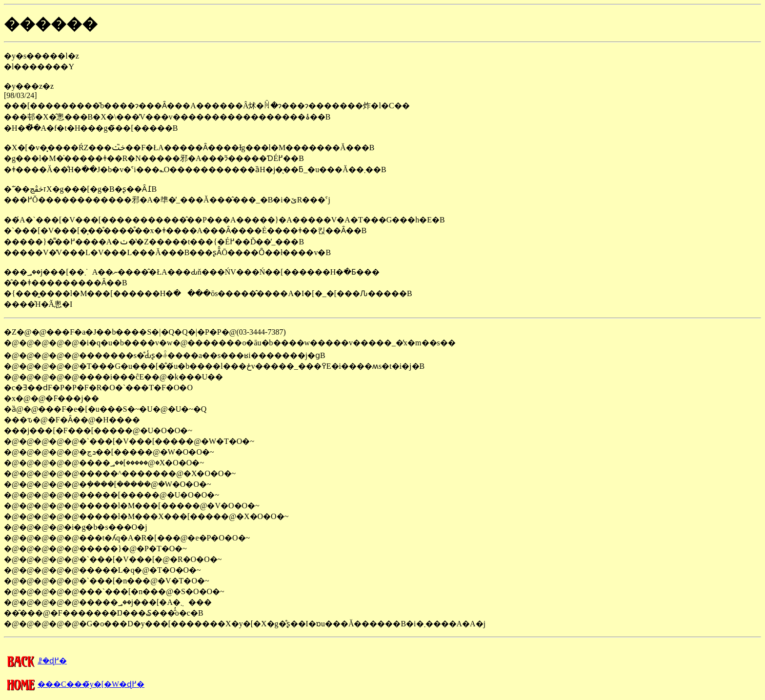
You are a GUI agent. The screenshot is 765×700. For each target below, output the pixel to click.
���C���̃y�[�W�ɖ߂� (74, 684)
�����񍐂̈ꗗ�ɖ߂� (35, 661)
